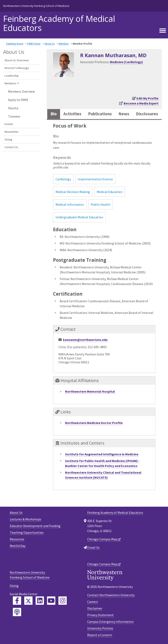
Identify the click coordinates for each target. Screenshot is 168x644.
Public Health (100, 204)
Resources (17, 539)
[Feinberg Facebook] (17, 601)
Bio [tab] (54, 114)
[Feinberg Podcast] (17, 612)
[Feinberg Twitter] (28, 601)
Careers (93, 602)
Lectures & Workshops (25, 519)
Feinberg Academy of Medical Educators (59, 23)
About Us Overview (17, 60)
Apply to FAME (18, 100)
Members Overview (21, 91)
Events (9, 124)
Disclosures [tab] (147, 114)
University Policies (100, 628)
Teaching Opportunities (27, 532)
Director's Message (17, 68)
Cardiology (63, 179)
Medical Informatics (70, 204)
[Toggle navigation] (163, 30)
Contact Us (11, 147)
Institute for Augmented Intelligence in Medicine (102, 454)
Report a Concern (100, 635)
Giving (8, 139)
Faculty (13, 108)
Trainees (14, 116)
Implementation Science (95, 179)
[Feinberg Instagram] (63, 601)
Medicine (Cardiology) (126, 62)
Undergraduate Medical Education (79, 217)
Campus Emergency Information (110, 622)
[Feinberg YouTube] (51, 601)
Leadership (12, 76)
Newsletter (12, 132)
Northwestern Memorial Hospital (90, 391)
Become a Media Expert (141, 103)
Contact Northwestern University (111, 595)
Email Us (93, 547)
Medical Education (110, 192)
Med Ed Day (18, 546)
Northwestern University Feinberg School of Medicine (36, 6)
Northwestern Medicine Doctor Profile (94, 423)
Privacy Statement (100, 615)
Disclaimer (95, 608)
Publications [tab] (100, 114)
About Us (50, 44)
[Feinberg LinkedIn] (40, 601)
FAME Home (34, 44)
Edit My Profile (147, 98)
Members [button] (10, 83)
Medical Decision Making (73, 192)
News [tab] (124, 114)
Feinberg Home (15, 44)
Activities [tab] (72, 114)
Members (64, 44)
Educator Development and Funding (35, 526)
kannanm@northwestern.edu (85, 340)
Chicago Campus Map (102, 539)
